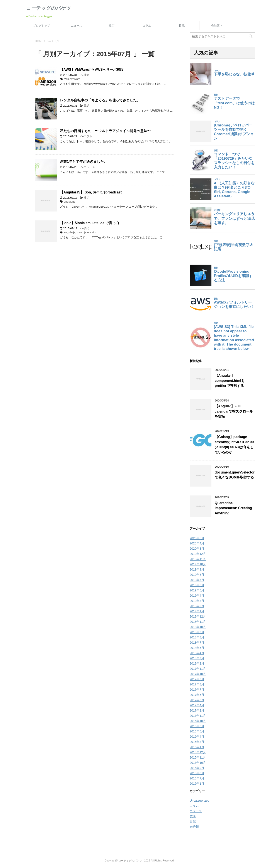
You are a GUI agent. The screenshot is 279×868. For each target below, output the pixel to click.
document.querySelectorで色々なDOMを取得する (235, 475)
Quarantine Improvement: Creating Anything (233, 508)
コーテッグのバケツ (49, 8)
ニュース (77, 26)
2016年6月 (197, 726)
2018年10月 (198, 627)
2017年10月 (198, 674)
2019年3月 (197, 601)
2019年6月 (197, 585)
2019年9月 (197, 569)
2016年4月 (197, 737)
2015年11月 (198, 757)
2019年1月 (197, 611)
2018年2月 (197, 663)
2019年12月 (198, 554)
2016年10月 (198, 721)
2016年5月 (197, 731)
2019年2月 (197, 606)
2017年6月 (197, 695)
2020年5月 (197, 538)
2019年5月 (197, 590)
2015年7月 (197, 778)
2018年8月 (197, 637)
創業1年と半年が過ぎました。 (84, 162)
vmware (75, 79)
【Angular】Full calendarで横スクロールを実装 (234, 411)
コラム (147, 26)
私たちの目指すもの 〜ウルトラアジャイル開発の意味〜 (105, 131)
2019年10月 (198, 564)
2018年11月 (198, 622)
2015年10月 (198, 763)
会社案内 (217, 26)
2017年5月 (197, 700)
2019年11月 (198, 559)
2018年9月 (197, 632)
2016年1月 (197, 747)
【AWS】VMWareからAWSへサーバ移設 (92, 70)
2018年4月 (197, 653)
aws (66, 79)
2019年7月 (197, 580)
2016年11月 (198, 716)
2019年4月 (197, 596)
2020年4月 (197, 543)
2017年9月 (197, 679)
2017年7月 (197, 690)
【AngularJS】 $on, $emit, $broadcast (91, 192)
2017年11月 (198, 669)
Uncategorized (199, 801)
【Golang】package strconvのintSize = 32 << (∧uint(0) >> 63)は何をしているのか (234, 444)
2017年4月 (197, 705)
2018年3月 (197, 658)
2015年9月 (197, 768)
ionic (80, 232)
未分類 (194, 827)
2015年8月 (197, 773)
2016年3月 (197, 742)
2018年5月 (197, 648)
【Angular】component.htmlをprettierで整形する (230, 381)
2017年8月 (197, 684)
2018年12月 (198, 616)
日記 (182, 26)
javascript (90, 232)
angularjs (70, 202)
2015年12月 (198, 752)
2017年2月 (197, 710)
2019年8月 (197, 575)
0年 (49, 41)
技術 (112, 26)
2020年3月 (197, 549)
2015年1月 (197, 784)
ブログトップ (41, 26)
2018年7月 (197, 643)
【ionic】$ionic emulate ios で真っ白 (90, 223)
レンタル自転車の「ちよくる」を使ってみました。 (100, 100)
